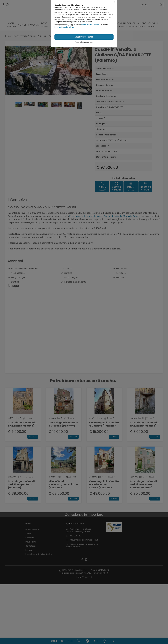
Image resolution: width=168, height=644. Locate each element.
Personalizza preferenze (84, 42)
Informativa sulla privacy (65, 27)
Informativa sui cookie (90, 25)
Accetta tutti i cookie (84, 37)
